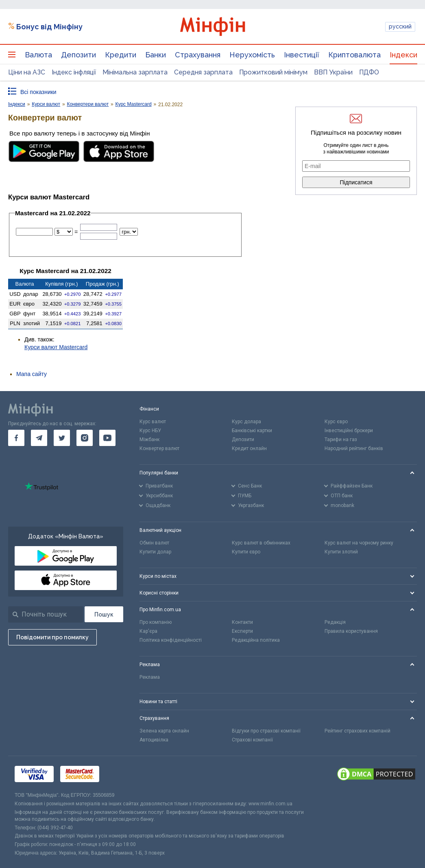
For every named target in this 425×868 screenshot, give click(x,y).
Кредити (121, 55)
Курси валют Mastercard (56, 347)
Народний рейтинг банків (354, 448)
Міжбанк (149, 439)
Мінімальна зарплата (135, 72)
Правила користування (351, 631)
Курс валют (153, 422)
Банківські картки (252, 431)
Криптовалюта (354, 55)
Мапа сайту (32, 374)
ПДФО (369, 72)
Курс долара (246, 422)
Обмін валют (154, 543)
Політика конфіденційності (171, 640)
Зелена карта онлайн (164, 731)
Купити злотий (341, 552)
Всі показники (38, 92)
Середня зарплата (203, 72)
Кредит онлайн (249, 448)
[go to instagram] (85, 438)
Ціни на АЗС (27, 72)
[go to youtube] (107, 438)
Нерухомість (252, 55)
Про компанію (156, 622)
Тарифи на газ (341, 439)
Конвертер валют (159, 448)
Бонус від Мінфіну (49, 27)
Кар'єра (148, 631)
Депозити (78, 55)
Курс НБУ (150, 431)
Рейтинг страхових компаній (357, 731)
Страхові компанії (252, 740)
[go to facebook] (16, 438)
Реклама (150, 677)
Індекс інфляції (74, 72)
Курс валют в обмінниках (261, 543)
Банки (156, 55)
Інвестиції (302, 55)
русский (400, 26)
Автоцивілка (154, 740)
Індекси (403, 55)
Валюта (38, 55)
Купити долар (155, 552)
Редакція (335, 622)
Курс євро (336, 422)
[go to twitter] (62, 438)
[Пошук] (104, 614)
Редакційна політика (256, 640)
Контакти (242, 622)
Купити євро (246, 552)
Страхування (198, 55)
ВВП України (333, 72)
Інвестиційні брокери (349, 431)
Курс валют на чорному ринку (359, 543)
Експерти (242, 631)
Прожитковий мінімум (273, 72)
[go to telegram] (39, 438)
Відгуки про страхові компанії (266, 731)
